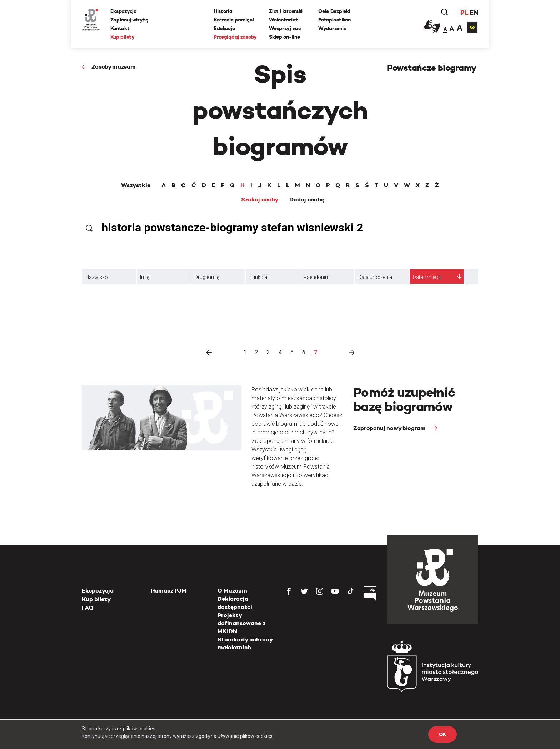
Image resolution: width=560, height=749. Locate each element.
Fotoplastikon (334, 20)
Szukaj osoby (260, 200)
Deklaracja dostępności (235, 603)
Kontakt (120, 28)
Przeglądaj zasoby (235, 37)
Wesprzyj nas (285, 28)
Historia (223, 11)
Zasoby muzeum (114, 67)
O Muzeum (232, 591)
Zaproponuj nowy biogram (390, 428)
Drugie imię (207, 277)
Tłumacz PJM (168, 591)
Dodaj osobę (307, 200)
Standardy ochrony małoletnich (245, 643)
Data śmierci (427, 277)
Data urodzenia (375, 277)
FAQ (87, 608)
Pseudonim (317, 277)
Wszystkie (136, 185)
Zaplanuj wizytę (129, 20)
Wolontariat (283, 20)
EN (474, 12)
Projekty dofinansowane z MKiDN (241, 623)
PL (464, 12)
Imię (145, 277)
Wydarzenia (332, 28)
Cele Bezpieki (334, 11)
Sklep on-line (284, 37)
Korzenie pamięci (234, 20)
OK (442, 734)
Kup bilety (122, 37)
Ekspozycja (124, 11)
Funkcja (258, 277)
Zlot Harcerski (286, 11)
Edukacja (224, 28)
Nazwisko (97, 277)
